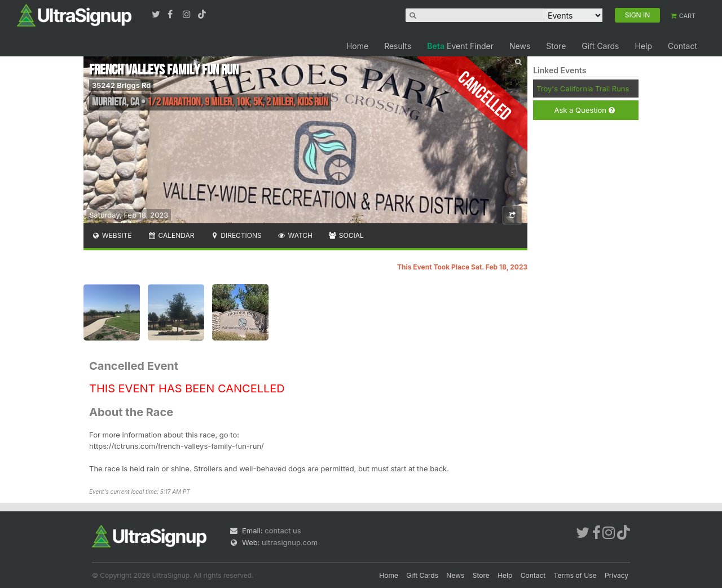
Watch (295, 235)
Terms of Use (575, 575)
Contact (683, 46)
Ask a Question (584, 110)
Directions (235, 235)
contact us (283, 530)
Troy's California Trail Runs (583, 89)
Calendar (171, 235)
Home (357, 46)
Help (643, 46)
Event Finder (460, 46)
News (520, 46)
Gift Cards (600, 46)
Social (346, 235)
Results (398, 46)
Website (112, 235)
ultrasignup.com (290, 542)
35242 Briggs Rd (121, 85)
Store (556, 46)
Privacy (617, 575)
